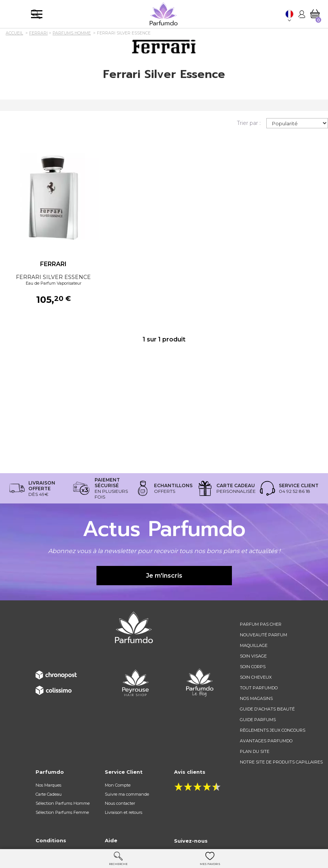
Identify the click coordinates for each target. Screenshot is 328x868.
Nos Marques (48, 785)
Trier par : (249, 123)
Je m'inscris (164, 576)
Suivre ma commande (127, 794)
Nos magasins (256, 698)
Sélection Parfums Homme (63, 803)
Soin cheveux (256, 677)
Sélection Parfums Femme (62, 812)
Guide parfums (258, 720)
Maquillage (254, 645)
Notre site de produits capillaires (281, 762)
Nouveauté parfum (263, 635)
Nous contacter (120, 803)
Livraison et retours (124, 812)
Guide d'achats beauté (267, 709)
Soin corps (253, 667)
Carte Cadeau (49, 794)
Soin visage (253, 656)
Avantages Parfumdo (266, 741)
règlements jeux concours (273, 730)
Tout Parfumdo (259, 688)
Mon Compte (118, 785)
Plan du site (255, 751)
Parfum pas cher (261, 624)
